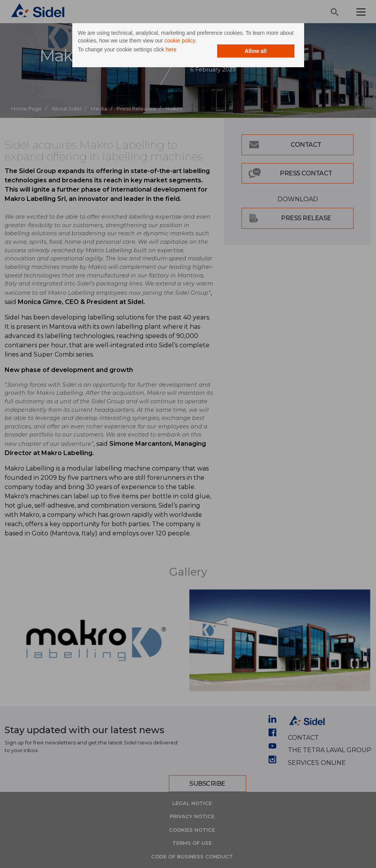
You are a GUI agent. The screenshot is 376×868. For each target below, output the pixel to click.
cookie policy (180, 41)
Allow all (256, 51)
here (171, 49)
